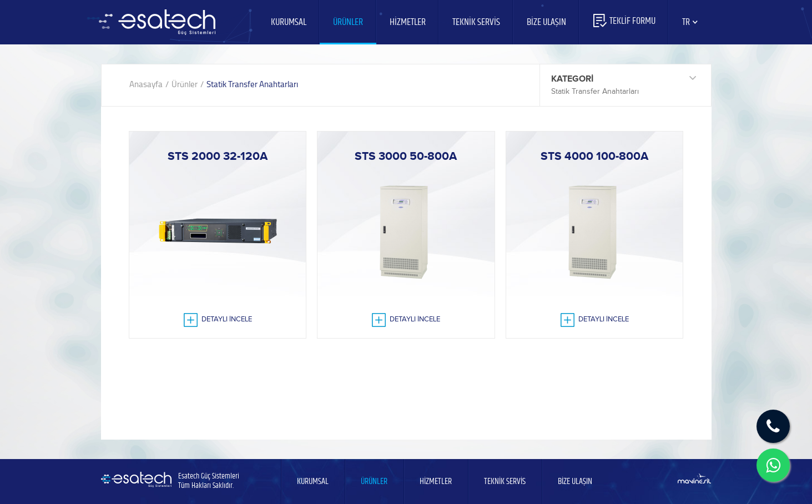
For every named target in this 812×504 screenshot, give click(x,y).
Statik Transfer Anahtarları (252, 84)
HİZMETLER (408, 22)
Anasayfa (146, 84)
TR (690, 22)
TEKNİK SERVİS (476, 22)
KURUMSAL (289, 22)
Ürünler (185, 84)
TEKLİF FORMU (624, 21)
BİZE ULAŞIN (546, 22)
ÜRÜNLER (348, 22)
